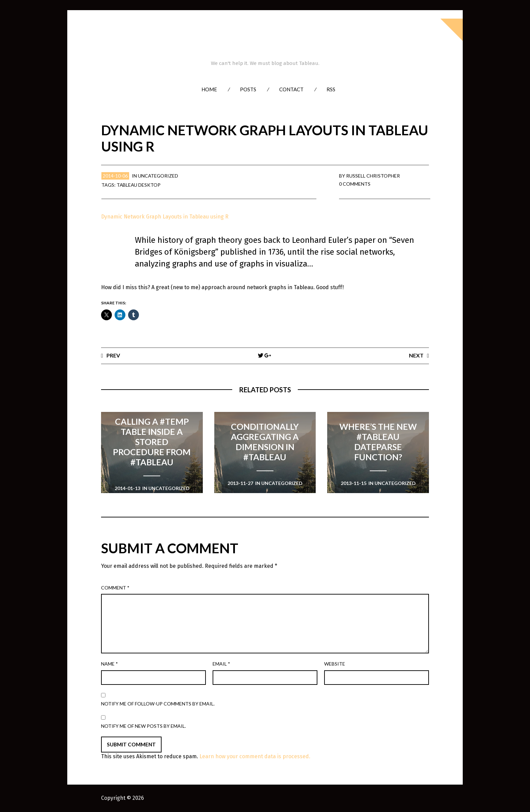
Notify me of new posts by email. (143, 726)
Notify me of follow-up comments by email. (158, 704)
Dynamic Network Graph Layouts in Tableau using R (165, 217)
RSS (331, 89)
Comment (115, 588)
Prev (113, 355)
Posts (248, 89)
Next (416, 355)
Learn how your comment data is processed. (255, 757)
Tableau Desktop (139, 185)
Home (209, 89)
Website (335, 664)
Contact (291, 89)
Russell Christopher (373, 176)
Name (110, 664)
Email (221, 664)
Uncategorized (158, 176)
